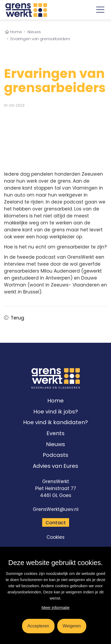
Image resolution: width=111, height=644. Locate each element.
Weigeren (72, 626)
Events (55, 433)
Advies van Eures (55, 466)
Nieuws (55, 444)
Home (55, 401)
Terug (17, 318)
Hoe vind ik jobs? (56, 412)
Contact (56, 523)
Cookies (55, 537)
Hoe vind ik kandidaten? (55, 422)
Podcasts (55, 455)
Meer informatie (55, 607)
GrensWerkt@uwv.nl (56, 509)
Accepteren (38, 626)
